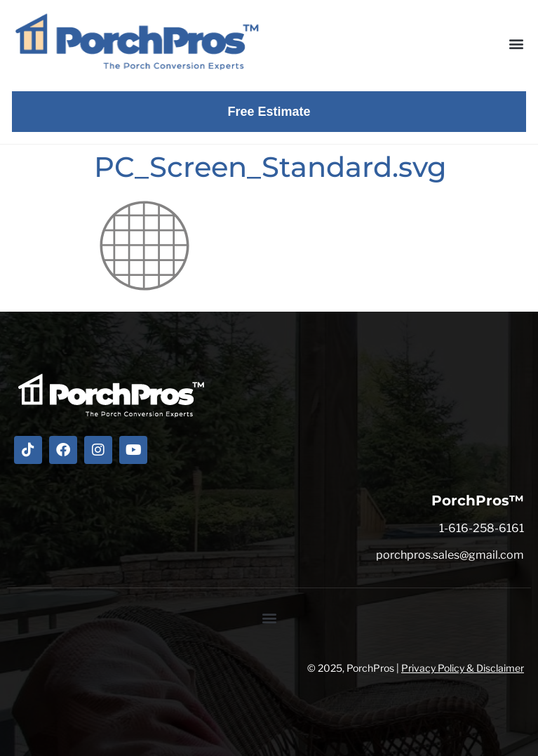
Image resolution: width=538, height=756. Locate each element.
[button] (516, 43)
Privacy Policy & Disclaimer (463, 668)
